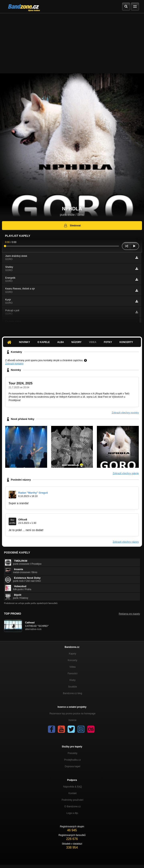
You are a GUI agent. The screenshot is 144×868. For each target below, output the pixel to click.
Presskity (73, 753)
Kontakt (73, 793)
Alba (60, 342)
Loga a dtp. (72, 813)
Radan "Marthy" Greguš (33, 493)
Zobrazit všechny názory (126, 542)
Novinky (25, 342)
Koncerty (126, 342)
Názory (76, 342)
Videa (93, 342)
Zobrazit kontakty (14, 364)
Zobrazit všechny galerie (126, 473)
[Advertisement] (72, 43)
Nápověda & (73, 787)
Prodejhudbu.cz (73, 760)
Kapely (73, 654)
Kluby (72, 680)
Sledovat (72, 226)
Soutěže (72, 687)
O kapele (44, 342)
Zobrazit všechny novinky (125, 413)
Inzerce (73, 720)
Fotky (108, 342)
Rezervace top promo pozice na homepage (73, 714)
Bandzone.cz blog (73, 693)
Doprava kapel (73, 766)
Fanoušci (73, 673)
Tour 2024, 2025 (21, 383)
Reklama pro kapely (129, 614)
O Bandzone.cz (72, 807)
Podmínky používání (73, 800)
